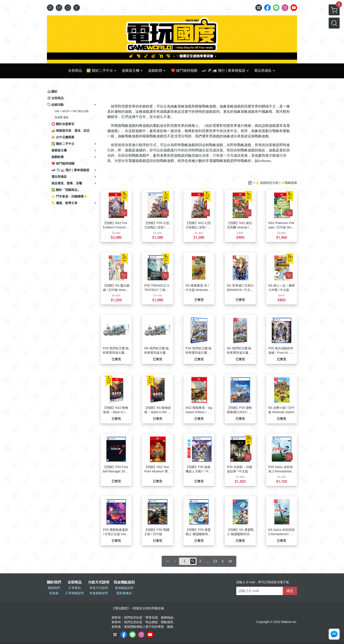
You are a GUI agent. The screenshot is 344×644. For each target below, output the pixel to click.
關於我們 (54, 582)
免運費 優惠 (62, 117)
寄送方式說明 (99, 588)
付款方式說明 (99, 582)
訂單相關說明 (75, 593)
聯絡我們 (54, 588)
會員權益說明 (124, 588)
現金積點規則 (124, 582)
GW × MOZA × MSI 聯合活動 (72, 111)
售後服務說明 (99, 593)
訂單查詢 (75, 588)
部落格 (54, 593)
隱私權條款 (124, 593)
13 (215, 561)
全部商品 (75, 582)
